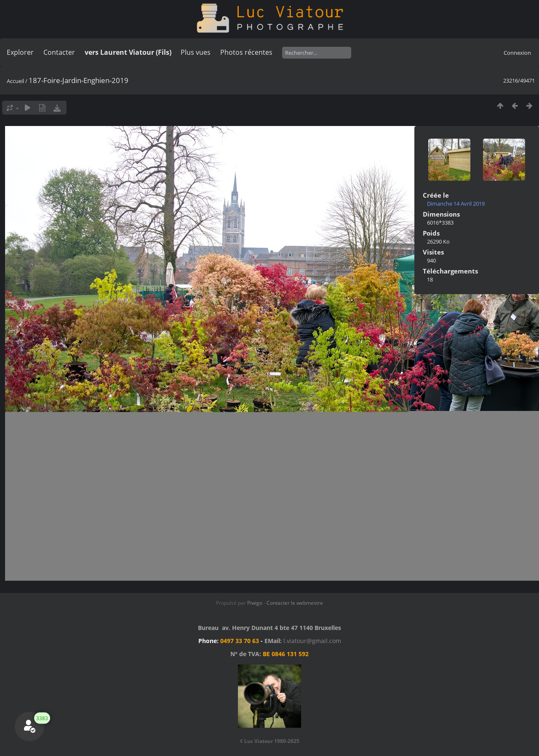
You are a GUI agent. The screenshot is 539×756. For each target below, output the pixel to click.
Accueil (15, 81)
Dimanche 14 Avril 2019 (456, 204)
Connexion (517, 53)
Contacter (59, 52)
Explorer (20, 52)
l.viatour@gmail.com (312, 641)
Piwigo (255, 603)
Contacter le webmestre (295, 603)
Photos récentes (246, 52)
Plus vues (196, 52)
